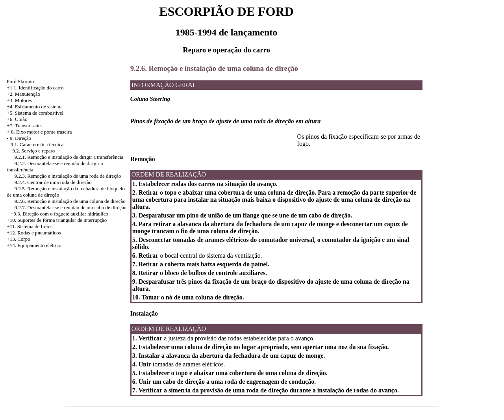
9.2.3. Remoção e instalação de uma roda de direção (68, 176)
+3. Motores (19, 100)
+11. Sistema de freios (30, 226)
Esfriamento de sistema (39, 107)
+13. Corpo (18, 239)
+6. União (17, 119)
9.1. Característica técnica (37, 144)
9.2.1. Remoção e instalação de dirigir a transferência (69, 157)
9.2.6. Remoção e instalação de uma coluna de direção (70, 201)
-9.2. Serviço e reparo (33, 151)
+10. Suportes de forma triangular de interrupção (57, 220)
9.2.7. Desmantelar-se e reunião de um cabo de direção (71, 207)
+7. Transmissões (24, 125)
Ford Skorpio (20, 81)
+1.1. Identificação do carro (35, 88)
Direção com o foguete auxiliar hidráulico (65, 214)
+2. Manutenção (23, 94)
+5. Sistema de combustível (35, 113)
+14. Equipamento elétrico (34, 245)
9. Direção (20, 138)
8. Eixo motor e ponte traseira (42, 132)
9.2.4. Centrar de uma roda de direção (53, 182)
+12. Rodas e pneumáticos (34, 233)
